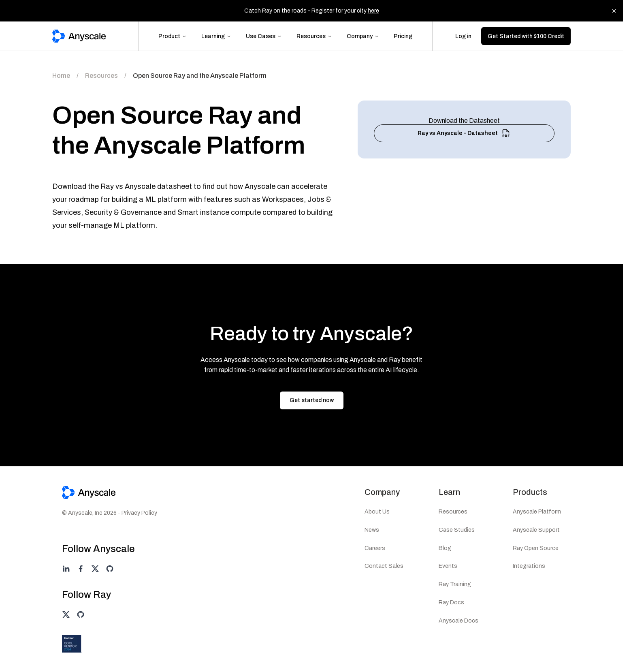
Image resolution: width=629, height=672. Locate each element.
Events (448, 566)
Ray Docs (451, 602)
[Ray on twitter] (66, 614)
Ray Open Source (536, 548)
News (372, 530)
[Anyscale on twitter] (95, 569)
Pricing (403, 36)
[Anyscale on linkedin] (66, 569)
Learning (216, 36)
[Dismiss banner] (614, 11)
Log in (463, 36)
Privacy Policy (139, 513)
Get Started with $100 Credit (526, 36)
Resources (314, 36)
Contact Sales (384, 566)
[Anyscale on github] (110, 569)
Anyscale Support (536, 530)
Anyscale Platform (537, 512)
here (373, 11)
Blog (445, 548)
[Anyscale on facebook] (81, 569)
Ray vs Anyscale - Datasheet (464, 133)
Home (61, 76)
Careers (375, 548)
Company (363, 36)
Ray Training (455, 584)
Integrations (529, 566)
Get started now (312, 400)
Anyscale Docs (458, 621)
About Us (377, 512)
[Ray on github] (81, 614)
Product (173, 36)
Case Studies (457, 530)
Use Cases (264, 36)
